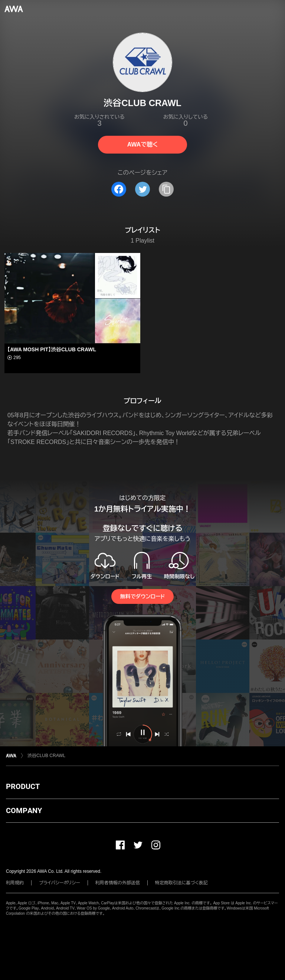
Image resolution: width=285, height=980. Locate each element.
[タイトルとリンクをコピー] (166, 189)
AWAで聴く (142, 144)
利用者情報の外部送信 (118, 883)
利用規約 (15, 883)
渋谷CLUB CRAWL (46, 756)
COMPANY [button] (24, 810)
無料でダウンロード (142, 596)
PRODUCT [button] (23, 786)
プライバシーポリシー (60, 883)
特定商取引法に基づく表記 (181, 883)
